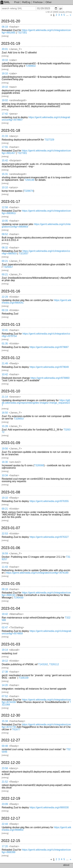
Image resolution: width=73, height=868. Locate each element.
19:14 (5, 650)
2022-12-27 (11, 740)
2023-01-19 (11, 43)
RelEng (26, 2)
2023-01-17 (11, 202)
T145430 (19, 598)
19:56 (5, 449)
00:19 (5, 310)
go (61, 8)
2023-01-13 (11, 324)
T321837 (23, 253)
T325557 (8, 267)
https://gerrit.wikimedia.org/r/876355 (49, 501)
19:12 (5, 661)
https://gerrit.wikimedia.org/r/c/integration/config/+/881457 (36, 152)
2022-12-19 (11, 798)
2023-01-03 (11, 644)
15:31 (5, 174)
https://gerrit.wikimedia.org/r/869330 (49, 807)
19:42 (5, 614)
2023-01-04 (11, 608)
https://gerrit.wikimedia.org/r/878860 (50, 378)
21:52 (5, 782)
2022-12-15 (11, 841)
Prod (17, 2)
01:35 (5, 344)
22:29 (5, 297)
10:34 (5, 475)
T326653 (19, 419)
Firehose (38, 2)
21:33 (5, 136)
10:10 (5, 187)
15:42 (5, 160)
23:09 (5, 804)
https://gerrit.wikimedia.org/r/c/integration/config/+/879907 (36, 119)
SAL (5, 2)
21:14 (5, 397)
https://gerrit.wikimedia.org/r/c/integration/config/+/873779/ (36, 726)
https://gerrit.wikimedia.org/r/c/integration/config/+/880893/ (36, 225)
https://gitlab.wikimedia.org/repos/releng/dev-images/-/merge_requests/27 (36, 403)
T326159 (24, 678)
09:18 (5, 589)
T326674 (28, 191)
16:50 (5, 413)
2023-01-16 (11, 291)
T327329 (49, 140)
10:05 (5, 221)
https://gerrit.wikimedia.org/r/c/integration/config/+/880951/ (36, 212)
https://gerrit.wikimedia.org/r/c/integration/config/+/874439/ (36, 701)
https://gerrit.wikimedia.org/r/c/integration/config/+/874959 (36, 632)
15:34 (5, 721)
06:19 (5, 27)
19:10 (5, 60)
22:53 (5, 534)
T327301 (22, 33)
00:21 (5, 261)
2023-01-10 (11, 391)
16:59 (5, 553)
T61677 (16, 729)
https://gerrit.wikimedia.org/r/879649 (49, 367)
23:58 (5, 768)
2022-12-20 (11, 763)
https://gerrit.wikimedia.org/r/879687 (49, 347)
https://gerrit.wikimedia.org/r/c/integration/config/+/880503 (36, 252)
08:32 (5, 248)
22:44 (5, 824)
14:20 (5, 685)
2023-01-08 (11, 492)
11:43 (5, 567)
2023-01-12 (11, 358)
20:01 (5, 49)
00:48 (5, 746)
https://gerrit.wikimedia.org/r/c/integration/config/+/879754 (36, 335)
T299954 (31, 66)
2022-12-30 (11, 715)
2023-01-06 (11, 548)
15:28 (5, 426)
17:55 (5, 147)
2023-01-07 (11, 528)
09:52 (5, 234)
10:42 (5, 374)
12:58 (5, 207)
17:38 (5, 672)
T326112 (54, 664)
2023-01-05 (11, 584)
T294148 (29, 180)
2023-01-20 (11, 21)
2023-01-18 (11, 130)
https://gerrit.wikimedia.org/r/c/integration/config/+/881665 (36, 31)
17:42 (5, 114)
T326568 (39, 465)
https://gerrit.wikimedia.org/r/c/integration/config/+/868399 (36, 851)
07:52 (5, 696)
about (66, 865)
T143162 (43, 664)
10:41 (5, 330)
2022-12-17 (11, 818)
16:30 (5, 462)
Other (49, 2)
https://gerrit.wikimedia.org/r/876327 (49, 537)
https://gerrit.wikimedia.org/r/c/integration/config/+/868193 (36, 594)
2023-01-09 (11, 443)
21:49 (5, 363)
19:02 (5, 100)
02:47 (5, 627)
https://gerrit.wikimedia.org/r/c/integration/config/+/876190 (37, 573)
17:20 (5, 846)
